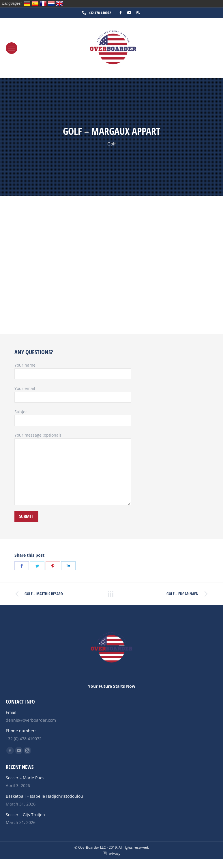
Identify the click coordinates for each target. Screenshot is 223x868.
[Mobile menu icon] (12, 48)
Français (43, 3)
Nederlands (51, 3)
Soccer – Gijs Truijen (25, 815)
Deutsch (27, 3)
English (59, 3)
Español (35, 3)
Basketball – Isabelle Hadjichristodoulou (44, 796)
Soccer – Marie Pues (25, 778)
